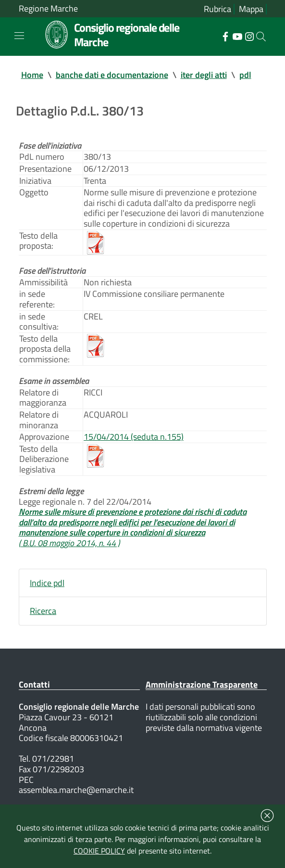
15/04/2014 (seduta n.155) (134, 437)
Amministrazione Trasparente (202, 684)
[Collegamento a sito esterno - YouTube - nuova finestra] (237, 36)
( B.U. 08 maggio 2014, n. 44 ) (69, 543)
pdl (245, 75)
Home (32, 75)
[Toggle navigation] (19, 36)
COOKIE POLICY (99, 851)
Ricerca (43, 611)
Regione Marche (48, 9)
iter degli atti (204, 75)
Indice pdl (47, 583)
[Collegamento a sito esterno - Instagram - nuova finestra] (249, 36)
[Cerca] (261, 37)
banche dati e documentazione (112, 75)
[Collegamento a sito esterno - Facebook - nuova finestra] (225, 36)
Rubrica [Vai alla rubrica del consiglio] (217, 9)
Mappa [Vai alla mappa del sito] (251, 9)
